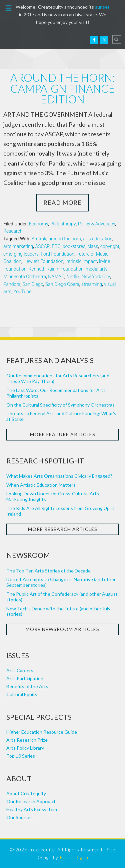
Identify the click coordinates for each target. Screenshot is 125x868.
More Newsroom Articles (62, 629)
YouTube (22, 292)
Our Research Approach (31, 801)
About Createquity (26, 793)
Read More (62, 202)
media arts (97, 269)
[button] (9, 7)
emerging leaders (21, 254)
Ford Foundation (57, 254)
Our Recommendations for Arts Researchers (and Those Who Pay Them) (58, 378)
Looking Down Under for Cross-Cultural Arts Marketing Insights (53, 496)
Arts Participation (25, 678)
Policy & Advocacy (97, 224)
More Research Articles (63, 529)
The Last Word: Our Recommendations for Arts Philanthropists (56, 393)
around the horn (64, 239)
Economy (39, 224)
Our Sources (19, 817)
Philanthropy (63, 224)
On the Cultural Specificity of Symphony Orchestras (60, 405)
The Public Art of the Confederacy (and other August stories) (62, 597)
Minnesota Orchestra (25, 277)
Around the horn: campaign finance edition (63, 88)
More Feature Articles (63, 434)
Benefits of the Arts (27, 686)
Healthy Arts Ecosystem (32, 809)
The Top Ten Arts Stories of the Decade (48, 571)
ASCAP (43, 246)
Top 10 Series (21, 756)
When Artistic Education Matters (41, 485)
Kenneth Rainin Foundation (56, 269)
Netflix (73, 277)
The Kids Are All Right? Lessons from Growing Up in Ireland (60, 511)
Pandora (12, 284)
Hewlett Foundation (43, 261)
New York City (96, 277)
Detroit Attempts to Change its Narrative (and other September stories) (61, 582)
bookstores (74, 246)
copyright (110, 246)
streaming (92, 284)
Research (13, 231)
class (93, 246)
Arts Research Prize (27, 740)
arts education (98, 239)
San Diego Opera (62, 284)
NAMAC (56, 277)
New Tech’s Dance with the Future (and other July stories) (58, 611)
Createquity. (19, 39)
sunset (102, 7)
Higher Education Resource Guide (42, 732)
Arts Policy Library (25, 748)
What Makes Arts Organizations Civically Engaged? (59, 476)
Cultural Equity (22, 694)
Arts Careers (20, 670)
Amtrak (39, 239)
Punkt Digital (75, 857)
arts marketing (18, 246)
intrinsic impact (81, 261)
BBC (56, 246)
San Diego (33, 284)
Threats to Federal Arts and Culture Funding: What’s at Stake (61, 416)
